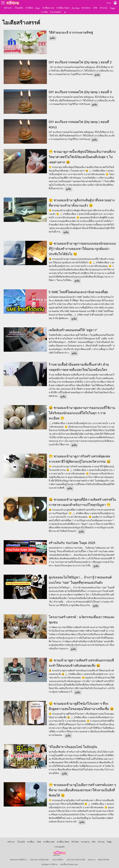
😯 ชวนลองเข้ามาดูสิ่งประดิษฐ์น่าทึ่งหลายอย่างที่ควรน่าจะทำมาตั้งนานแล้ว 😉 (82, 201)
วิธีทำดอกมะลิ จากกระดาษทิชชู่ (71, 31)
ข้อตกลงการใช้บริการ (19, 858)
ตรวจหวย (86, 8)
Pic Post (76, 8)
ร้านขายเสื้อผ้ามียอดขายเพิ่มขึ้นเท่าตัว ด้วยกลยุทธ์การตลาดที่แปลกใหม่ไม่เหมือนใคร (79, 366)
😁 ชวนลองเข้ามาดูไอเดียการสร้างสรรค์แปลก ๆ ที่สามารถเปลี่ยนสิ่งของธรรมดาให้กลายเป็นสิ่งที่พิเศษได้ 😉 (82, 789)
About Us (92, 858)
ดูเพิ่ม (52, 36)
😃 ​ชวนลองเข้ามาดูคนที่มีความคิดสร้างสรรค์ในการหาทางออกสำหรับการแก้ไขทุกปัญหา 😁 (82, 501)
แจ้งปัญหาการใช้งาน (49, 863)
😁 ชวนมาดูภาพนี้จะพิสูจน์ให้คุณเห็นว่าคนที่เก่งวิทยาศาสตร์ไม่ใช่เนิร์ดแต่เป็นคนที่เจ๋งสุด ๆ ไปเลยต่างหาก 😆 (82, 155)
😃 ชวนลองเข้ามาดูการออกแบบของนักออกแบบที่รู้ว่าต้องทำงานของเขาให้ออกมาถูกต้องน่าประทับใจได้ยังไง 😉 (82, 247)
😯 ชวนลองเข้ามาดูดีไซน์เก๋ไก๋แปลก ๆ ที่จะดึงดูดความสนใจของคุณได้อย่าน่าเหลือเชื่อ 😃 (81, 705)
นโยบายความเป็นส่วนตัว (39, 858)
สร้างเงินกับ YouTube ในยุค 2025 (72, 541)
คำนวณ (104, 8)
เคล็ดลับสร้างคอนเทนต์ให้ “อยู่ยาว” (73, 328)
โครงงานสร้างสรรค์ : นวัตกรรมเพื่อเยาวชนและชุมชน (82, 618)
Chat (37, 8)
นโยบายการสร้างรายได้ (76, 858)
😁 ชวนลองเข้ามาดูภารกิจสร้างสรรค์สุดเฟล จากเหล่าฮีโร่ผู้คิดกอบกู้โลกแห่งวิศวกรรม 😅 (80, 457)
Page (112, 8)
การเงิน (44, 12)
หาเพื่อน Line (48, 8)
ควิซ (95, 8)
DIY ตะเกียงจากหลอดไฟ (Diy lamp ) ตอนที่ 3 (80, 91)
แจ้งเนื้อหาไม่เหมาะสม (69, 863)
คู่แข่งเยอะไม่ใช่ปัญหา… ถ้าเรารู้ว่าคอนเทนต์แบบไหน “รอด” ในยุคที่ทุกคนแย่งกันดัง (80, 578)
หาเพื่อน (29, 8)
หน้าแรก (8, 8)
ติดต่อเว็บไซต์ (104, 858)
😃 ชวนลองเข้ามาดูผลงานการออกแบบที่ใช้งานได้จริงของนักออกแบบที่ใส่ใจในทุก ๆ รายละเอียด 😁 (82, 411)
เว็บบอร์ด (19, 8)
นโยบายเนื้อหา (58, 858)
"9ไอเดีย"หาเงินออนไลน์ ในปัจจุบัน (73, 745)
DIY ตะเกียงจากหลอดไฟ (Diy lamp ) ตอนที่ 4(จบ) (79, 123)
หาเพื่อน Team (63, 8)
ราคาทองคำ (56, 12)
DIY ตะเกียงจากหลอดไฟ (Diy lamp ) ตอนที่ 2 (80, 61)
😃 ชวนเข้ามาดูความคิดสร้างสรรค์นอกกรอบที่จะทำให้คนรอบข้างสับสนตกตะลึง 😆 (81, 661)
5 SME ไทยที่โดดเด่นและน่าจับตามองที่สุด (78, 290)
